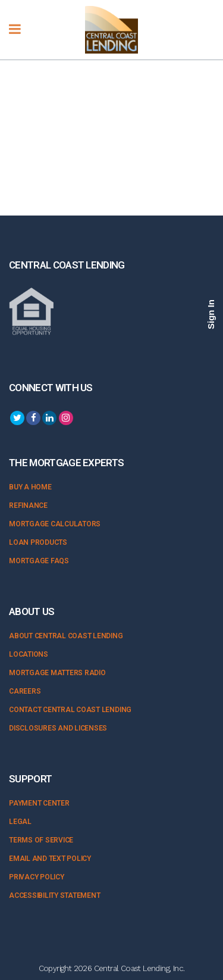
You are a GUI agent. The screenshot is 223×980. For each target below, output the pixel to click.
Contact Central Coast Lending (70, 710)
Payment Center (39, 803)
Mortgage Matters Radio (57, 673)
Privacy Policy (37, 877)
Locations (29, 654)
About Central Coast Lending (66, 636)
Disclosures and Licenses (58, 728)
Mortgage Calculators (55, 524)
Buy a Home (30, 487)
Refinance (28, 505)
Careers (25, 691)
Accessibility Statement (54, 895)
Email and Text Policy (50, 859)
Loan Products (38, 542)
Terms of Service (41, 840)
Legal (20, 822)
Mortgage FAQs (39, 561)
